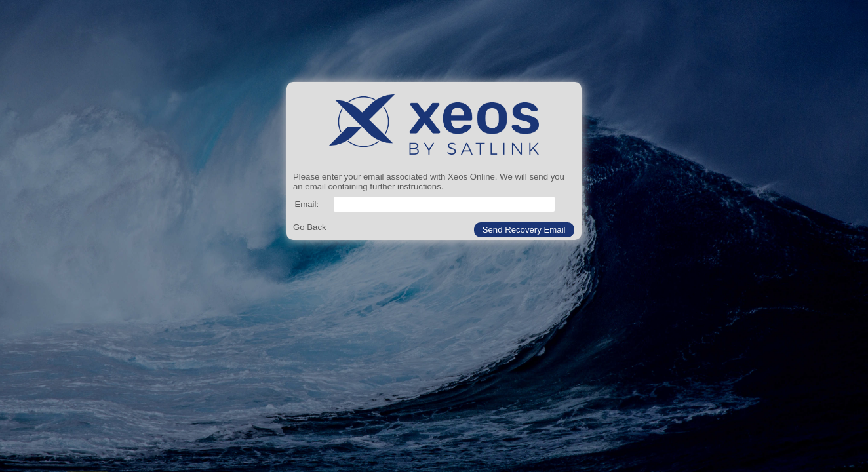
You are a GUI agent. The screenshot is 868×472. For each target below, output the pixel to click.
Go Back (310, 227)
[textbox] (444, 204)
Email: (306, 204)
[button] (524, 230)
